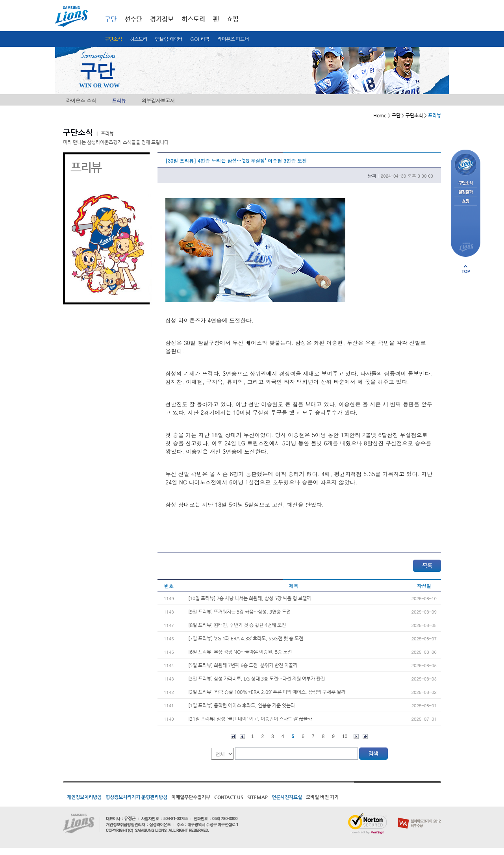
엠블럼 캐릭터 (169, 39)
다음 (356, 737)
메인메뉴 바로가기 (0, 0)
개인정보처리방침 (84, 797)
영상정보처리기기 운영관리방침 (136, 797)
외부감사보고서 (158, 100)
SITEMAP (258, 797)
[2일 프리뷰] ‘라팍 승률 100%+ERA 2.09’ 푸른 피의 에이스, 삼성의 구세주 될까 (267, 692)
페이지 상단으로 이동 (466, 269)
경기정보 (162, 19)
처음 (233, 737)
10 (345, 736)
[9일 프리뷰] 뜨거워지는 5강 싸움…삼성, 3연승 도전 (239, 612)
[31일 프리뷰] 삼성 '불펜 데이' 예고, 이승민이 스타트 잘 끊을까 (250, 719)
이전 (242, 737)
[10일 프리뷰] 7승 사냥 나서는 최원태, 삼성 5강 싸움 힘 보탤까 (250, 598)
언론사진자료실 (287, 797)
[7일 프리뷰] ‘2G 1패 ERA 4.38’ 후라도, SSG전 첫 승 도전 (246, 638)
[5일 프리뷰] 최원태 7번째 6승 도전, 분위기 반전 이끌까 (243, 665)
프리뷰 (119, 100)
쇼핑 (233, 19)
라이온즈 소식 (81, 100)
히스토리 (139, 39)
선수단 (133, 19)
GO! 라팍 (200, 39)
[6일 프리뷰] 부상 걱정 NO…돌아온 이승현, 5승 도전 (240, 652)
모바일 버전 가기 (322, 797)
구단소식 (113, 39)
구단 (111, 19)
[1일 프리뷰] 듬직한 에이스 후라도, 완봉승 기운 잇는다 (242, 705)
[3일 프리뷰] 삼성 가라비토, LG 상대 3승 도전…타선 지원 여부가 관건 (257, 679)
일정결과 (466, 192)
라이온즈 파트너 (233, 39)
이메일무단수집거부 (191, 797)
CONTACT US (229, 797)
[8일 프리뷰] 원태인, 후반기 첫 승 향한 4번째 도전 (237, 625)
